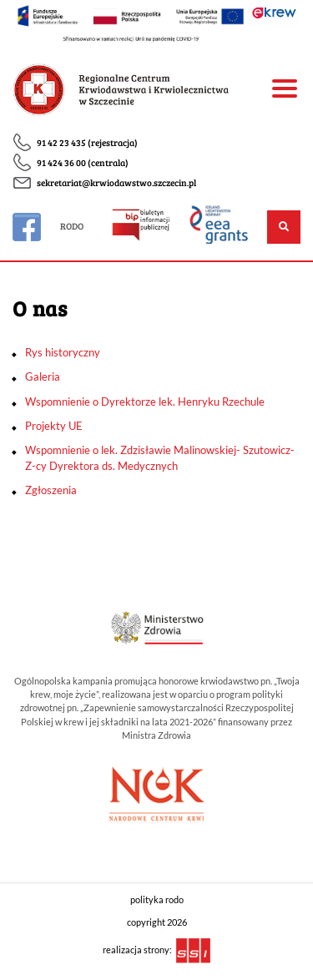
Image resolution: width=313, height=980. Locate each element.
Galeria (43, 376)
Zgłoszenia (51, 490)
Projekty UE (54, 426)
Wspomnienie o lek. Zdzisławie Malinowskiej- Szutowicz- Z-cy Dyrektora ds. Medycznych (160, 458)
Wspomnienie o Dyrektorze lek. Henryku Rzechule (145, 402)
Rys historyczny (63, 352)
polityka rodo (157, 900)
